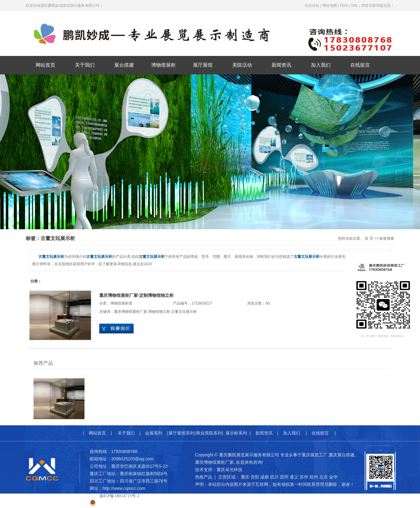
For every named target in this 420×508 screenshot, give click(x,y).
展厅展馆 (203, 65)
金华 (333, 477)
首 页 (369, 238)
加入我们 (321, 65)
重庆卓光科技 (230, 470)
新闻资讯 (281, 65)
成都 (265, 477)
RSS (344, 6)
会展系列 (154, 433)
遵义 (294, 477)
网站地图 (330, 6)
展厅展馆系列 (181, 433)
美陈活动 (242, 65)
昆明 (284, 477)
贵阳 (255, 477)
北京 (324, 477)
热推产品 (204, 477)
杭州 (314, 477)
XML (354, 6)
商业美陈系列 (209, 433)
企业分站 (312, 6)
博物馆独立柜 (159, 312)
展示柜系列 (236, 433)
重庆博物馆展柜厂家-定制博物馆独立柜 (137, 295)
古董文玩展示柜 (184, 312)
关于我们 (85, 65)
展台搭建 (124, 65)
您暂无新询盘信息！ (378, 6)
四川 (274, 477)
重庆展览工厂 (315, 455)
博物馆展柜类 (121, 303)
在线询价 (116, 329)
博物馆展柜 (163, 65)
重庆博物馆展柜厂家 (131, 312)
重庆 (245, 477)
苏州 (304, 477)
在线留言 (360, 65)
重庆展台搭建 (342, 455)
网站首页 (45, 65)
